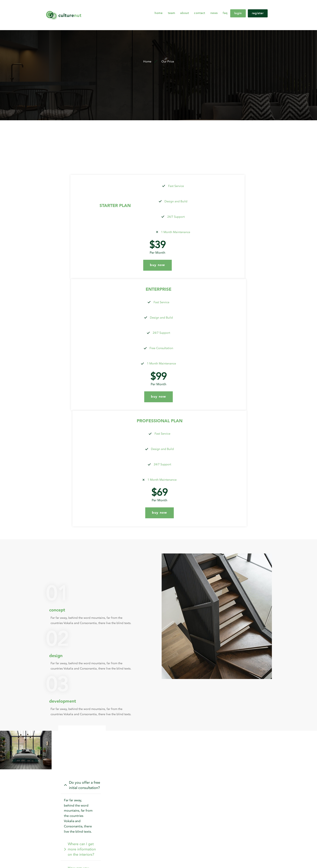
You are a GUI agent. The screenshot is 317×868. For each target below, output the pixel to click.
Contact (188, 8)
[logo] (78, 8)
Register (262, 8)
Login (238, 8)
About (170, 8)
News (206, 8)
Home (138, 8)
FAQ (220, 8)
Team (154, 8)
